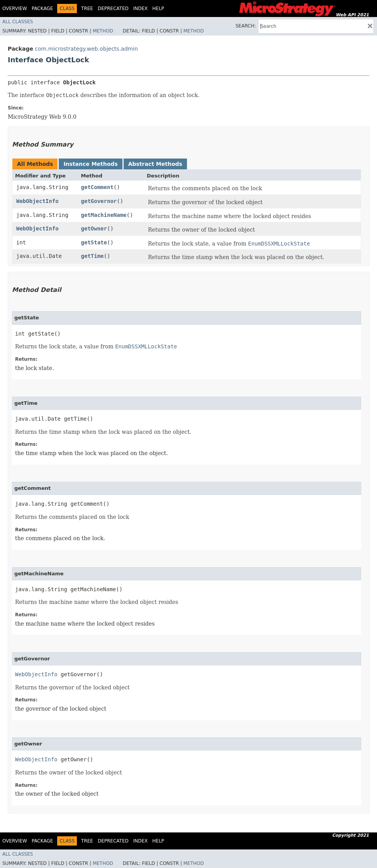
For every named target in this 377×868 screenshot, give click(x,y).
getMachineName (104, 215)
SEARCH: (246, 26)
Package (42, 9)
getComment (97, 187)
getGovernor (99, 201)
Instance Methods (90, 164)
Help (158, 9)
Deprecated (113, 9)
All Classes (18, 22)
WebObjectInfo (37, 201)
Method (103, 31)
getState (94, 242)
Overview (15, 9)
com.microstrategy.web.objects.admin (86, 49)
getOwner (94, 229)
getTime (93, 256)
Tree (87, 9)
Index (141, 9)
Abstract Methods (155, 164)
